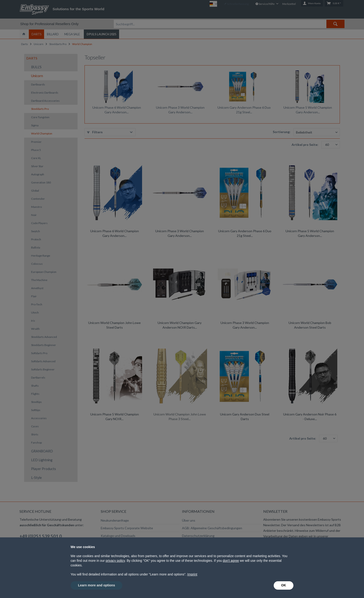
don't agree (231, 561)
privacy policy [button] (115, 561)
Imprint (192, 574)
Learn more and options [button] (96, 585)
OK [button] (284, 585)
